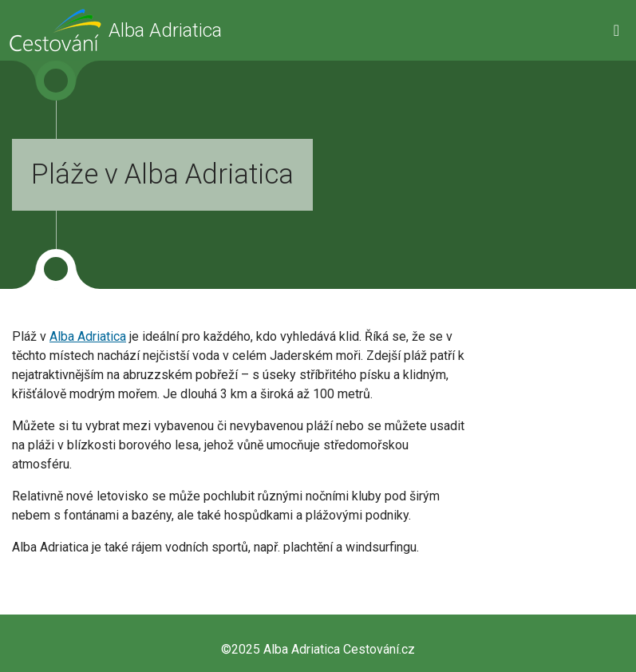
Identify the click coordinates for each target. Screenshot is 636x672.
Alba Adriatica (88, 336)
